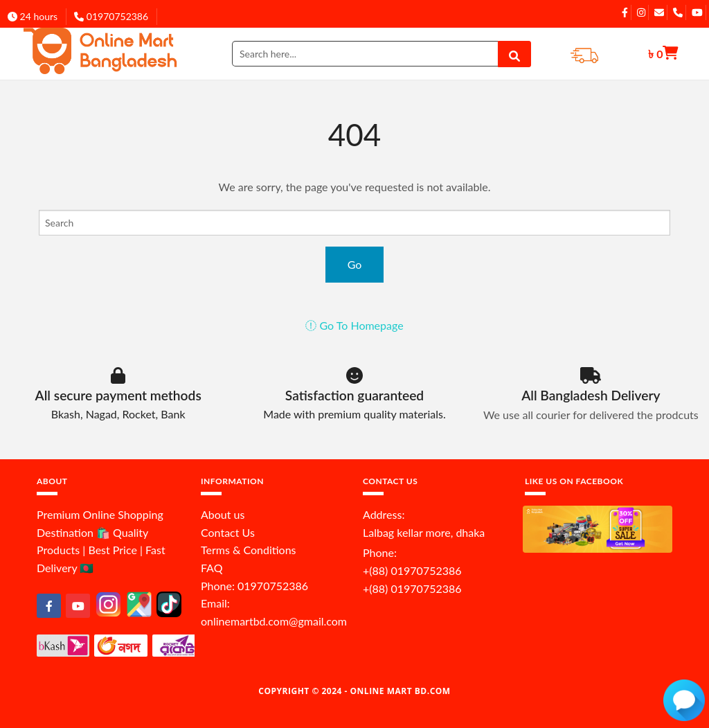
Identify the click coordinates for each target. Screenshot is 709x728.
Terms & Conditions (249, 550)
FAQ (212, 568)
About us (223, 514)
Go (355, 264)
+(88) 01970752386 (412, 570)
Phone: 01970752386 (254, 586)
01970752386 (111, 16)
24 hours (33, 16)
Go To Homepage (354, 325)
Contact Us (228, 532)
